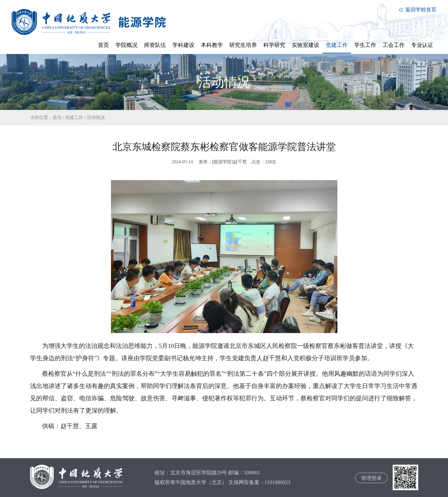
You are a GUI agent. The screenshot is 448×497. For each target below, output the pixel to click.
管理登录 (371, 478)
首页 (104, 45)
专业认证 (422, 45)
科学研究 (274, 45)
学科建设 (183, 45)
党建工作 (337, 45)
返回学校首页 (418, 10)
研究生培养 (243, 45)
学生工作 (365, 45)
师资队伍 (155, 45)
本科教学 (212, 45)
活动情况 (96, 118)
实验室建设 (306, 45)
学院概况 (126, 45)
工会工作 (394, 45)
